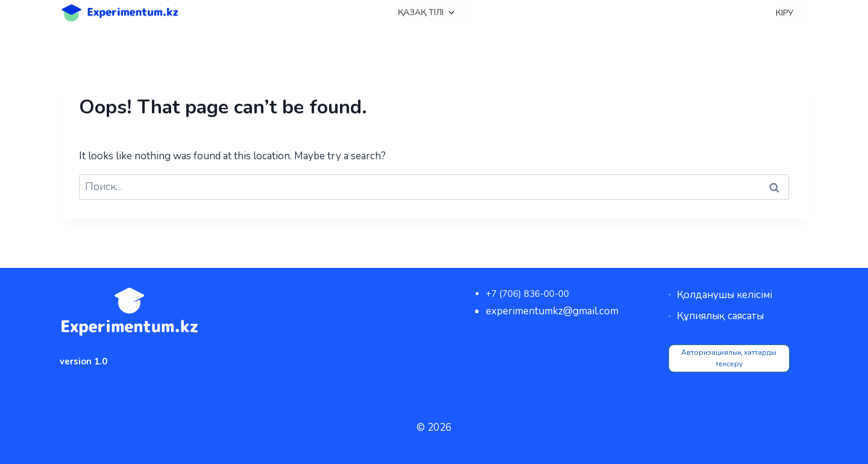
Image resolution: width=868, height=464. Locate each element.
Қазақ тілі (427, 13)
